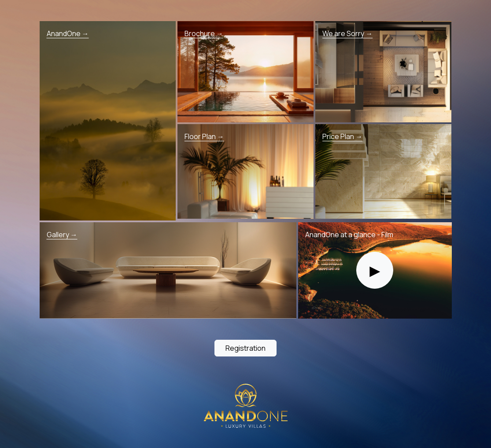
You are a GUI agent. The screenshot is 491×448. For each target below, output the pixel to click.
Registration (246, 348)
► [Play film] (375, 270)
